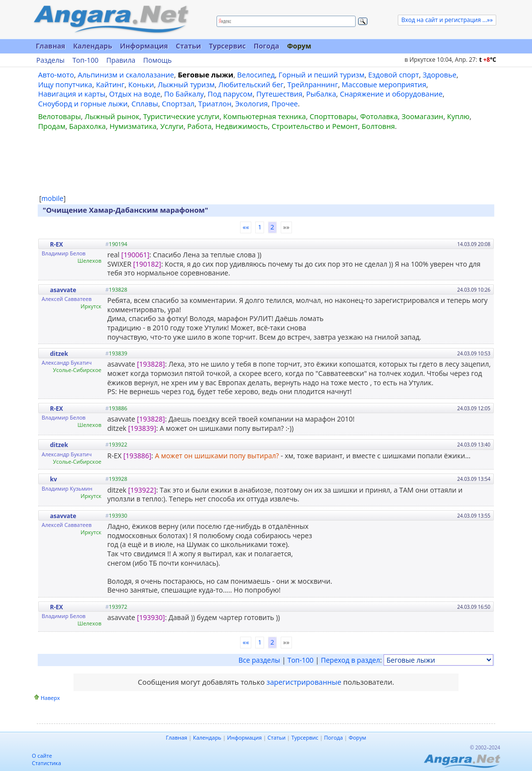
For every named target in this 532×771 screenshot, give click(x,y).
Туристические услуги (181, 116)
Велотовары (60, 116)
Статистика (47, 763)
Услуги (172, 126)
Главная (50, 46)
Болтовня (378, 126)
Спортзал (178, 103)
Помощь (157, 60)
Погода (266, 46)
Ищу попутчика (65, 84)
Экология (252, 103)
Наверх (50, 698)
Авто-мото (56, 75)
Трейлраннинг (313, 84)
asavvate (63, 290)
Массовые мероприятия (384, 84)
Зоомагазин (423, 116)
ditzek (59, 354)
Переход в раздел (351, 660)
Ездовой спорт (394, 75)
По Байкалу (184, 94)
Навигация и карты (72, 94)
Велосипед (256, 75)
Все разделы (259, 660)
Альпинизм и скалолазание (126, 75)
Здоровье (440, 75)
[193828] (151, 364)
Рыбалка (321, 94)
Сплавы (145, 103)
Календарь (93, 46)
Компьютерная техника (265, 116)
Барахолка (87, 126)
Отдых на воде (135, 94)
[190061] (135, 255)
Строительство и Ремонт (314, 126)
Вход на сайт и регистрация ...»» (447, 20)
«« (246, 227)
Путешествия (279, 94)
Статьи (189, 46)
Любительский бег (251, 84)
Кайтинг (110, 84)
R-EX (57, 244)
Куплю (459, 116)
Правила (121, 60)
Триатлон (215, 103)
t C (488, 60)
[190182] (147, 264)
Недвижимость (241, 126)
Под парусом (230, 94)
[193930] (151, 617)
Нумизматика (133, 126)
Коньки (141, 84)
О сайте (42, 756)
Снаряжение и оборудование (391, 94)
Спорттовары (333, 116)
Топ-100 (85, 60)
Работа (199, 126)
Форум (299, 46)
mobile (53, 198)
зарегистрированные (304, 682)
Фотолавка (379, 116)
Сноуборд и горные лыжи (83, 103)
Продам (52, 126)
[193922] (142, 490)
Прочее (285, 103)
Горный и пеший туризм (322, 75)
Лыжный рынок (112, 116)
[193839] (142, 428)
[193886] (137, 456)
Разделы (50, 60)
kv (53, 479)
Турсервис (227, 46)
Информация (144, 46)
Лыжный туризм (186, 84)
